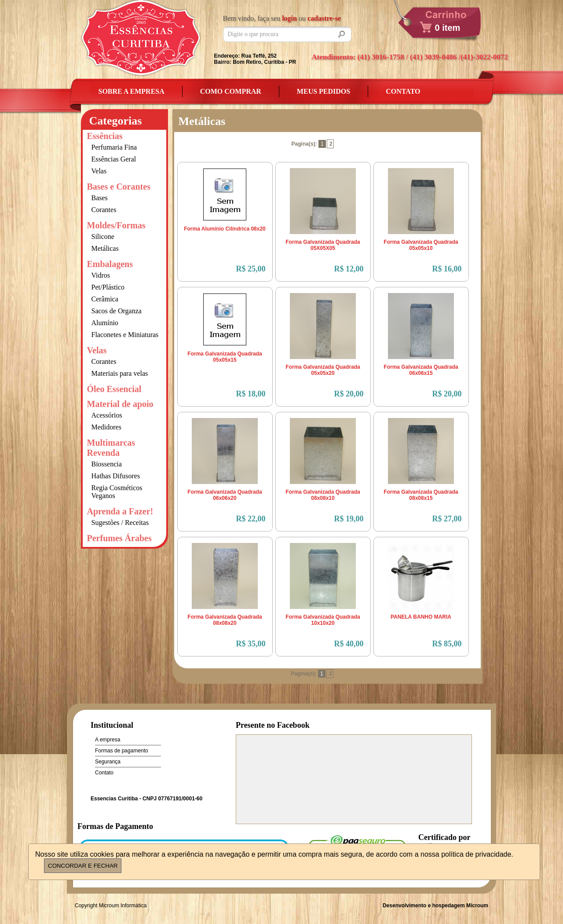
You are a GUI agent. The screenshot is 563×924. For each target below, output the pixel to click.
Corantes (104, 210)
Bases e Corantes (119, 187)
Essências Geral (114, 159)
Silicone (103, 236)
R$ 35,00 (251, 644)
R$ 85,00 (447, 644)
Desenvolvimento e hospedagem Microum (435, 906)
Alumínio (105, 323)
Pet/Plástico (108, 287)
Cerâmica (105, 299)
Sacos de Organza (117, 311)
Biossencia (107, 464)
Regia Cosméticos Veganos (117, 492)
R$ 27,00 (447, 519)
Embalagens (110, 264)
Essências (105, 136)
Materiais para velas (120, 373)
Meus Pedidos (324, 91)
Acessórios (107, 415)
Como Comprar (231, 91)
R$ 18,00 (251, 394)
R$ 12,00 (349, 269)
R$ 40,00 (349, 644)
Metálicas (105, 248)
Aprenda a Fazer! (120, 511)
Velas (99, 171)
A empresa (108, 740)
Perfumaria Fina (114, 147)
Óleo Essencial (114, 389)
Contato (403, 91)
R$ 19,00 (349, 519)
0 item (448, 28)
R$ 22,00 (251, 519)
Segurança (108, 762)
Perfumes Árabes (119, 538)
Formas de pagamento (122, 751)
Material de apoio (120, 404)
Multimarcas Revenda (111, 448)
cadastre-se (324, 18)
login (289, 18)
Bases (100, 198)
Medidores (106, 427)
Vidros (101, 275)
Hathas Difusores (116, 476)
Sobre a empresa (132, 91)
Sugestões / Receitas (120, 522)
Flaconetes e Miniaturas (125, 335)
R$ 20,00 (349, 394)
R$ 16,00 (447, 269)
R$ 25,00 (251, 269)
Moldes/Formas (116, 225)
